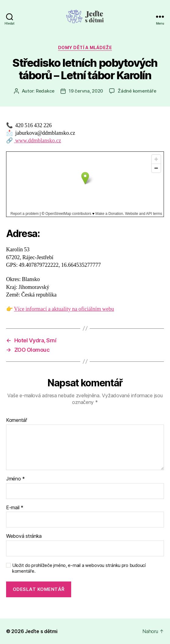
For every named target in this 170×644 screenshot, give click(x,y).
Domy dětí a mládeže (85, 47)
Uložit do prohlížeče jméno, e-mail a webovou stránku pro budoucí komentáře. (79, 568)
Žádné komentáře (137, 91)
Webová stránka (24, 536)
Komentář (17, 420)
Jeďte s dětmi (41, 631)
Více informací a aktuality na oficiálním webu (64, 309)
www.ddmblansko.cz (38, 141)
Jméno (16, 479)
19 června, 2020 (86, 91)
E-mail (15, 508)
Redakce (45, 91)
